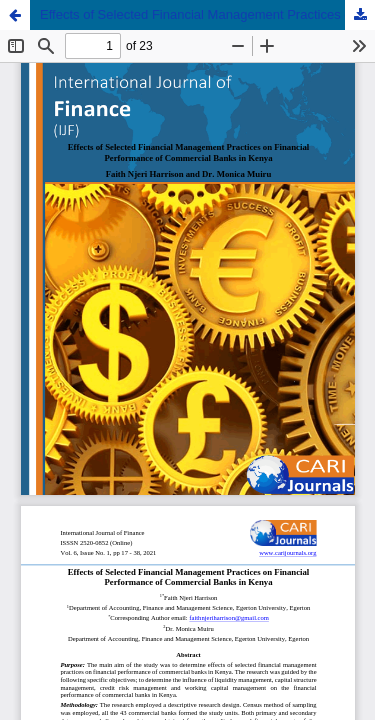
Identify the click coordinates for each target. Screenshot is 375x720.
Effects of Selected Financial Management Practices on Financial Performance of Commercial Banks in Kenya (207, 14)
